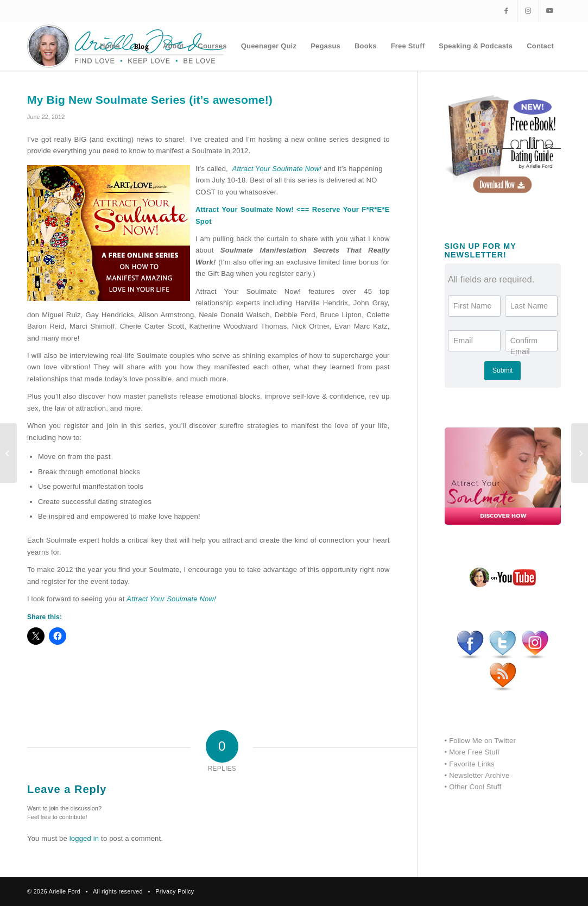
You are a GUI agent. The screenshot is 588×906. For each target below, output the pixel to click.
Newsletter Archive (479, 775)
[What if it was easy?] (8, 453)
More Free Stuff (474, 752)
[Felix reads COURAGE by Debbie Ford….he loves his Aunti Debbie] (580, 453)
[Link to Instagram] (528, 11)
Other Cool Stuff (475, 787)
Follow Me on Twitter (482, 741)
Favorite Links (472, 764)
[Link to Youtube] (550, 11)
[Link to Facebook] (506, 11)
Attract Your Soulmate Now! (171, 599)
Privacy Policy (175, 891)
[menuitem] (110, 46)
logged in (84, 838)
